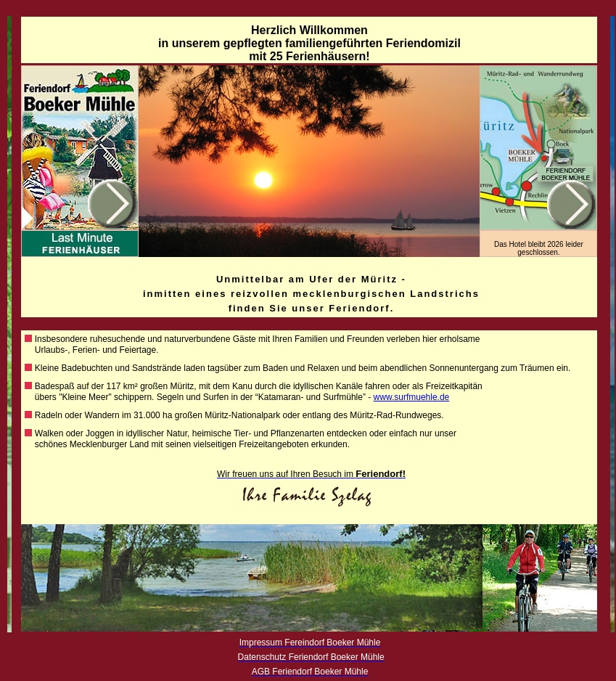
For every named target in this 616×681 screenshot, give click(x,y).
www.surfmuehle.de (412, 397)
